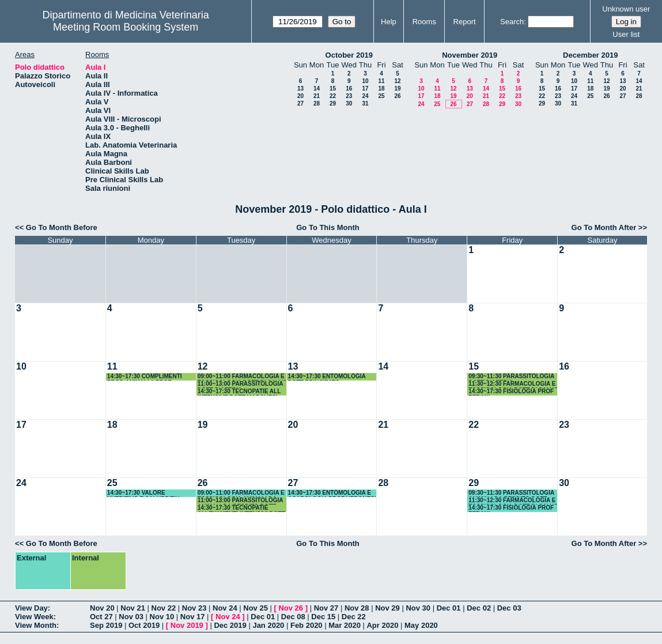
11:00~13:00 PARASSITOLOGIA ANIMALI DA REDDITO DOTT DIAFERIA (240, 501)
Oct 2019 (144, 625)
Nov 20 (102, 608)
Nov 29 (387, 608)
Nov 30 (418, 608)
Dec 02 (479, 608)
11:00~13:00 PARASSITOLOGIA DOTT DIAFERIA (240, 384)
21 (317, 96)
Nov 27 (326, 608)
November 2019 (470, 55)
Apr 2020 (382, 625)
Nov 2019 (187, 625)
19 (397, 88)
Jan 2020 (268, 625)
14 (317, 88)
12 (397, 81)
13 (300, 88)
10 (365, 81)
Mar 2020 (345, 625)
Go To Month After (604, 227)
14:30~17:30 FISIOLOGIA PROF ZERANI (511, 392)
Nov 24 (225, 608)
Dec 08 (293, 617)
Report (465, 22)
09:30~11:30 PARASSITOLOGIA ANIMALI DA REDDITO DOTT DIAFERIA (511, 493)
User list (626, 34)
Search (512, 22)
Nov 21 (133, 608)
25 (381, 96)
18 (381, 88)
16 (349, 88)
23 (349, 96)
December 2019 (590, 55)
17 (365, 88)
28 (317, 103)
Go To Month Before (62, 227)
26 (397, 96)
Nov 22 (164, 608)
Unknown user (626, 9)
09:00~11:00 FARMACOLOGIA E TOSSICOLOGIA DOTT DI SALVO (242, 377)
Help (389, 22)
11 (381, 81)
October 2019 (349, 55)
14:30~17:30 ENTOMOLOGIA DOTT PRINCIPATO (327, 377)
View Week (34, 617)
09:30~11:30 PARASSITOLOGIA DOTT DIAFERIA (511, 377)
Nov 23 (194, 608)
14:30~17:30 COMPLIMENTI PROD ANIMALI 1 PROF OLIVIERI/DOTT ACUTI (145, 377)
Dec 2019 (230, 625)
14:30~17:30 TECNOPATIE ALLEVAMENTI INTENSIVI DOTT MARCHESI (241, 508)
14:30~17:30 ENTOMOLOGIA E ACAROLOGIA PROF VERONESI (332, 493)
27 (300, 103)
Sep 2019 (106, 625)
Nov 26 (291, 608)
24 (365, 96)
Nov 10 (162, 617)
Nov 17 (193, 617)
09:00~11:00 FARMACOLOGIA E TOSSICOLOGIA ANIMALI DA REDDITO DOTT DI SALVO (241, 493)
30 (349, 103)
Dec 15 (323, 617)
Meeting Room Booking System (126, 27)
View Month (36, 625)
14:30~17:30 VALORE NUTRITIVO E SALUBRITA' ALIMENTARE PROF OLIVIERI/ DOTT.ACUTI (149, 493)
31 (365, 103)
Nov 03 (131, 617)
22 (333, 96)
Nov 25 (256, 608)
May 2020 (421, 625)
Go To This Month (328, 227)
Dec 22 (354, 617)
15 (333, 88)
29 (333, 103)
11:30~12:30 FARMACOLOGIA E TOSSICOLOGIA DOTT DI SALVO (513, 384)
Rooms (424, 22)
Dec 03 (509, 608)
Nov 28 (357, 608)
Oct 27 (101, 617)
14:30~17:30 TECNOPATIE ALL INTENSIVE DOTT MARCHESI (239, 392)
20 (300, 96)
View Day (31, 608)
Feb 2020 (307, 625)
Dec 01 (449, 608)
